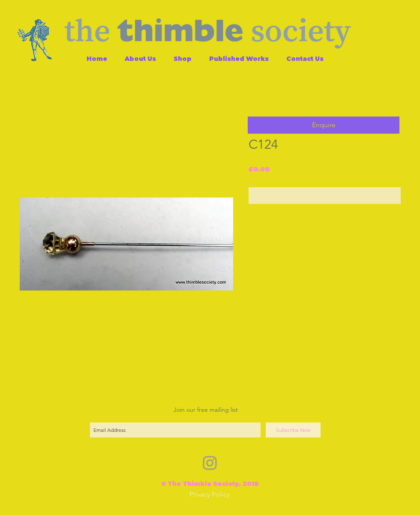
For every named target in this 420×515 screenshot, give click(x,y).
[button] (324, 125)
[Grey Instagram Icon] (210, 463)
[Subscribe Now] (293, 430)
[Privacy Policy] (210, 495)
